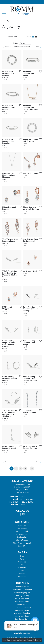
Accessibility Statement (22, 633)
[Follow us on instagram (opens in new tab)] (24, 514)
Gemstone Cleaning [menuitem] (22, 613)
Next (38, 47)
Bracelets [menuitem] (22, 568)
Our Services (22, 528)
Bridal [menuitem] (22, 556)
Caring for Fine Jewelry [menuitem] (22, 607)
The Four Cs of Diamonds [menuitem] (22, 590)
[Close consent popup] (40, 640)
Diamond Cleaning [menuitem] (22, 610)
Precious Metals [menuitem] (22, 604)
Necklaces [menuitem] (22, 562)
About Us (22, 525)
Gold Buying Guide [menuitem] (22, 619)
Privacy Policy (32, 640)
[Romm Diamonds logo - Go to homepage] (22, 11)
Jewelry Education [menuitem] (22, 587)
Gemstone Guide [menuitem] (22, 601)
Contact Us (22, 546)
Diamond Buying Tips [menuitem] (22, 592)
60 (32, 468)
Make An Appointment (22, 543)
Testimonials (22, 537)
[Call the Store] (22, 490)
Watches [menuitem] (22, 574)
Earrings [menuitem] (22, 565)
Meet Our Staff (22, 531)
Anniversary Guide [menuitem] (22, 616)
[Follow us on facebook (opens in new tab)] (20, 514)
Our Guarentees (22, 534)
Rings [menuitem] (22, 559)
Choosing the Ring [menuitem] (22, 595)
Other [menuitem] (22, 571)
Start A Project (22, 540)
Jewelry (7, 21)
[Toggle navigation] (4, 14)
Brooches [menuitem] (22, 577)
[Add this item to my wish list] (20, 71)
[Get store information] (22, 493)
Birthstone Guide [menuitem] (22, 598)
